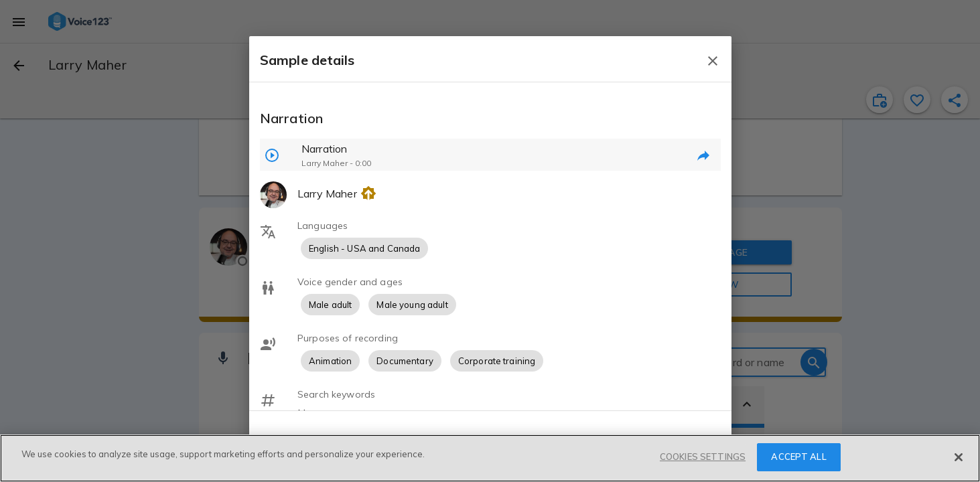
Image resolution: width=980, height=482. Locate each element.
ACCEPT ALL (798, 457)
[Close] (959, 457)
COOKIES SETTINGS (703, 457)
